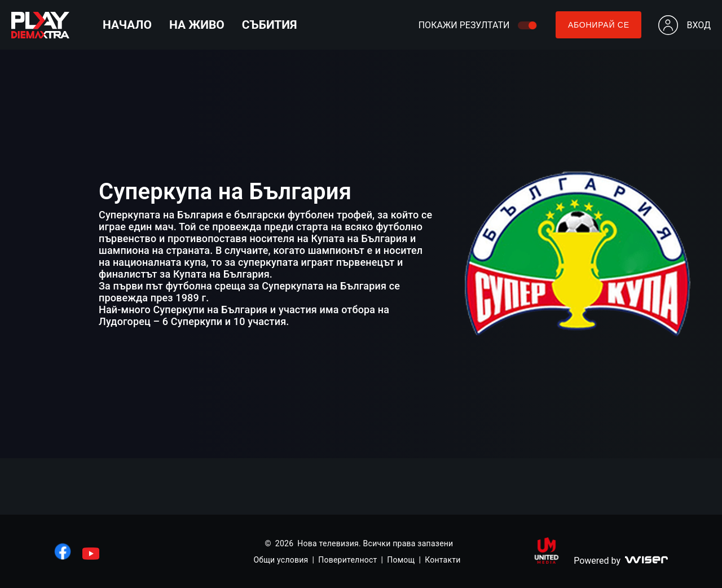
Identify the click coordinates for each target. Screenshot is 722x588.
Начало (127, 25)
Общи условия (281, 560)
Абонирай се (599, 25)
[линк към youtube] (91, 554)
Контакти (443, 560)
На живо (197, 25)
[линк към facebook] (63, 551)
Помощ (401, 560)
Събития (270, 25)
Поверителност (347, 560)
